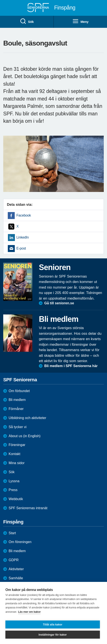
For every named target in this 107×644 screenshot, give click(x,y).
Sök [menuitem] (27, 21)
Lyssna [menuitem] (14, 481)
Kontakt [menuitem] (14, 454)
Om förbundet (19, 391)
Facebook (24, 215)
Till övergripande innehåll (0, 0)
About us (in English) (25, 436)
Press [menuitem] (13, 490)
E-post (21, 248)
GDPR (14, 560)
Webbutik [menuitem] (16, 499)
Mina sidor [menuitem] (17, 463)
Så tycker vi (18, 427)
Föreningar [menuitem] (17, 445)
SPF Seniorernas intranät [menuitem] (28, 508)
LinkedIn (23, 237)
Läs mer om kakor (29, 612)
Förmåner (16, 409)
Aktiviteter (16, 569)
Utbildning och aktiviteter (27, 418)
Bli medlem (17, 400)
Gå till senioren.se (59, 303)
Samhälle (16, 578)
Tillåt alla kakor (53, 625)
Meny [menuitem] (80, 21)
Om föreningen (20, 542)
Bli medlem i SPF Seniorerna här (71, 366)
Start (12, 533)
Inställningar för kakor (53, 635)
